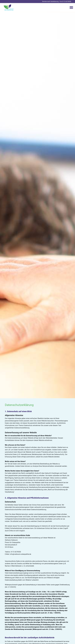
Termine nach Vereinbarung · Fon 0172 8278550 (57, 1)
